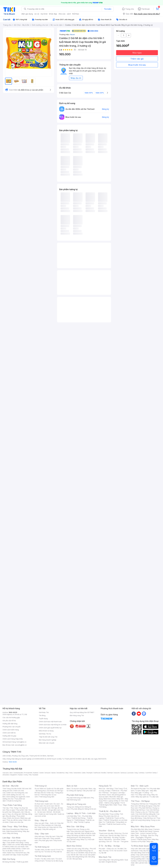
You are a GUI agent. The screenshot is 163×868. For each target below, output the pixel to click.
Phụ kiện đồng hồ (77, 809)
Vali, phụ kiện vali (89, 791)
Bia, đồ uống (11, 816)
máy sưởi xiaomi (147, 857)
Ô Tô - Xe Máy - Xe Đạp (109, 846)
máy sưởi (134, 849)
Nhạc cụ (84, 839)
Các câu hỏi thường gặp (11, 718)
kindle (104, 773)
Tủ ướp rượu (154, 797)
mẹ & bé (44, 14)
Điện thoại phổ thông (14, 831)
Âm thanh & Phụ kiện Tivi (140, 789)
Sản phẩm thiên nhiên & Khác (15, 848)
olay (136, 773)
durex (54, 773)
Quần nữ (50, 789)
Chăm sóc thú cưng (74, 849)
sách (69, 14)
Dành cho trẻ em (13, 818)
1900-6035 (13, 712)
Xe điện (120, 849)
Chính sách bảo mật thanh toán (50, 722)
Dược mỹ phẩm (23, 855)
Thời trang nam (41, 801)
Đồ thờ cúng (75, 839)
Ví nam (37, 859)
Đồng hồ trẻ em (91, 809)
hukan (20, 775)
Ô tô (111, 851)
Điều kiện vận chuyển (47, 743)
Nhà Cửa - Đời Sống (75, 826)
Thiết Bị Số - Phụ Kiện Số (110, 811)
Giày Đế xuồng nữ (49, 829)
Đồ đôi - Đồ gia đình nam (51, 810)
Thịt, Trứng (14, 808)
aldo (84, 773)
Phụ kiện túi (58, 852)
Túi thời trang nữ (42, 847)
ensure (48, 773)
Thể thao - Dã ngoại (109, 793)
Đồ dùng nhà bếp (9, 862)
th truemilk (28, 773)
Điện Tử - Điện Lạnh (140, 786)
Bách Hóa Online (74, 846)
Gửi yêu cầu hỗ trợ (9, 721)
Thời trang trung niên (47, 797)
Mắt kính (87, 798)
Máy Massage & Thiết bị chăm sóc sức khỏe (17, 846)
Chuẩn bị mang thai (14, 801)
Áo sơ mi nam (49, 806)
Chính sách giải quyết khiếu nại (50, 728)
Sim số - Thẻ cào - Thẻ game (117, 841)
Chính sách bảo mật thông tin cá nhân (53, 725)
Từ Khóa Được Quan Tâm (142, 846)
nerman (110, 773)
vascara (5, 773)
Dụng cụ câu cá (141, 812)
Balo (68, 789)
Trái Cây (6, 808)
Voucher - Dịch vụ (107, 831)
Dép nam (46, 838)
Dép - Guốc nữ (51, 823)
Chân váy (50, 793)
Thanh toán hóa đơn (106, 833)
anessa (124, 773)
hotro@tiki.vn (21, 742)
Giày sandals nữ (47, 825)
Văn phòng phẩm (117, 860)
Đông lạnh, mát (18, 812)
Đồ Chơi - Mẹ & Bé (11, 786)
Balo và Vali (72, 786)
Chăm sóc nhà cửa (16, 822)
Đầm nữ (43, 789)
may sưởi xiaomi (142, 855)
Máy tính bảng (13, 833)
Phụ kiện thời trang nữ (75, 798)
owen (42, 773)
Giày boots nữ (43, 827)
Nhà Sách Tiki (105, 857)
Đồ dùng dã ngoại (146, 806)
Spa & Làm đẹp (114, 835)
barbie (36, 773)
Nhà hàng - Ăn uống (111, 837)
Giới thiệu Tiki (44, 712)
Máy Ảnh (150, 841)
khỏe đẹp (53, 14)
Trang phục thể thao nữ (139, 804)
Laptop (87, 822)
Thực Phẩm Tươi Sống (12, 805)
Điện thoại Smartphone (11, 829)
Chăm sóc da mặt (9, 840)
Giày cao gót (39, 823)
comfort (149, 773)
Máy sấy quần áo (142, 797)
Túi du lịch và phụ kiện (79, 789)
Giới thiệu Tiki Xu (45, 734)
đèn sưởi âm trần (141, 863)
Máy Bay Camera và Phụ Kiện (145, 840)
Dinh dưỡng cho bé (14, 795)
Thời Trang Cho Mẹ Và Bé (12, 789)
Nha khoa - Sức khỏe (112, 839)
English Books (111, 862)
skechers (77, 773)
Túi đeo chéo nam (48, 859)
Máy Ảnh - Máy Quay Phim (143, 826)
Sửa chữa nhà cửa (77, 831)
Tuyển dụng (43, 719)
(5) (75, 50)
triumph (90, 773)
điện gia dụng (27, 14)
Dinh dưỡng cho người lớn (16, 797)
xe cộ (37, 14)
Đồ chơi (25, 789)
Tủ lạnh (138, 791)
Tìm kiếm (108, 9)
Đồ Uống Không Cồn (80, 857)
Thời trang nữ (41, 786)
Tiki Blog (42, 715)
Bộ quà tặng (77, 859)
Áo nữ (37, 789)
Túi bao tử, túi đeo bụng (54, 861)
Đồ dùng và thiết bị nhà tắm (82, 835)
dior (11, 773)
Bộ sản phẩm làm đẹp (16, 854)
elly (67, 773)
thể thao (76, 14)
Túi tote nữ (48, 852)
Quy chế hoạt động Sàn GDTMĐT (82, 712)
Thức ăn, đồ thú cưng (14, 820)
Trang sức (70, 807)
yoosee (131, 773)
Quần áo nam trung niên (48, 814)
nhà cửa (62, 14)
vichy (26, 775)
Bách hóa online (110, 799)
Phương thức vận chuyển (12, 727)
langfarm (14, 775)
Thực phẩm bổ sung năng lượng (146, 819)
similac (142, 773)
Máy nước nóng (145, 795)
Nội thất (77, 833)
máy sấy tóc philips (147, 851)
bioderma (61, 773)
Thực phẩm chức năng (15, 843)
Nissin (73, 34)
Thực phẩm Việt (22, 810)
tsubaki (35, 775)
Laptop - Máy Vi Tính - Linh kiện (81, 813)
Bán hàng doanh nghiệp (48, 740)
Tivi (136, 795)
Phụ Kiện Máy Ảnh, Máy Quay (142, 829)
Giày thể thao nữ (149, 818)
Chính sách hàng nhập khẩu (13, 739)
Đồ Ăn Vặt (75, 855)
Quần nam (49, 804)
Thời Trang (118, 789)
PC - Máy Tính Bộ (77, 822)
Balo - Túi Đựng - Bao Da (145, 835)
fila (30, 775)
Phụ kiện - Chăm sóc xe (108, 849)
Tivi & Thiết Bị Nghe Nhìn (112, 804)
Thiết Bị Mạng (79, 820)
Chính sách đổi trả (9, 733)
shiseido (6, 775)
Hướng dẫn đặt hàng (10, 724)
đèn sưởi (142, 849)
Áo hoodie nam (45, 808)
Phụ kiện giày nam (46, 840)
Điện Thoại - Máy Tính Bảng (15, 826)
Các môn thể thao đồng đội (146, 814)
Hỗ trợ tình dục (21, 853)
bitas (155, 773)
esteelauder (18, 773)
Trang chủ (130, 9)
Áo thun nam (39, 804)
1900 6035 (13, 762)
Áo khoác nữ (52, 791)
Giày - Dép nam (42, 834)
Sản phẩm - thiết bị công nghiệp (113, 802)
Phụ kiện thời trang (75, 795)
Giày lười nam (40, 836)
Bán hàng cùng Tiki (77, 715)
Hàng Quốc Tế (105, 786)
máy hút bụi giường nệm (144, 858)
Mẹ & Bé (113, 797)
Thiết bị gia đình (22, 862)
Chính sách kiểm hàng (11, 730)
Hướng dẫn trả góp (9, 736)
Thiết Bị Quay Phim (144, 839)
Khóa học (118, 833)
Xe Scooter (118, 851)
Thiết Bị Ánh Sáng (145, 831)
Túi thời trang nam (43, 856)
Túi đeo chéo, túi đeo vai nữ (45, 850)
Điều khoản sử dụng (46, 731)
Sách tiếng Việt (104, 860)
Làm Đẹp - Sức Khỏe (11, 838)
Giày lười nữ (54, 827)
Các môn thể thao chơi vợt (145, 815)
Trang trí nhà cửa (73, 829)
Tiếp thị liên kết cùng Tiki (48, 737)
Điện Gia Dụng (9, 859)
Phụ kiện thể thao (145, 808)
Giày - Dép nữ (41, 820)
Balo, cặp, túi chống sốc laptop (81, 790)
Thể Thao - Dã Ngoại (140, 801)
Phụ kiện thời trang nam (80, 799)
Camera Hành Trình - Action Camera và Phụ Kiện (145, 833)
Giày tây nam (50, 836)
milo (71, 773)
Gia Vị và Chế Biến (78, 853)
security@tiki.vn (21, 745)
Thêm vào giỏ (137, 59)
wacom (117, 773)
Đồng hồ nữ (80, 807)
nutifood (97, 773)
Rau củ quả (11, 810)
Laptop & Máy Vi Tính (116, 801)
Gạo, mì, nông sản (14, 814)
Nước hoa (11, 853)
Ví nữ (58, 850)
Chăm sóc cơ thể (14, 845)
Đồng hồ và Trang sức (76, 804)
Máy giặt (138, 793)
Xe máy (106, 851)
